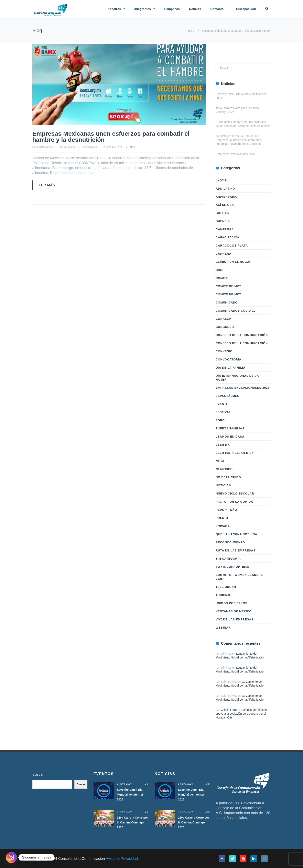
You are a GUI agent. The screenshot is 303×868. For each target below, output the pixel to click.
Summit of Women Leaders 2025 (239, 577)
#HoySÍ (222, 180)
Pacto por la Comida (235, 502)
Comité (222, 278)
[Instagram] (11, 857)
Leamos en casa (230, 437)
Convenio (224, 351)
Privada (223, 526)
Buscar (38, 774)
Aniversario (227, 197)
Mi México (224, 469)
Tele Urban (226, 587)
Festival (223, 412)
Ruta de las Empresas (236, 550)
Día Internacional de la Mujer (237, 378)
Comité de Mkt (229, 286)
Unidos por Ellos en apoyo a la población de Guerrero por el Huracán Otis (242, 714)
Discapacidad (244, 9)
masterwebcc (45, 147)
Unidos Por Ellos (232, 603)
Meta (220, 461)
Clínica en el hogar (234, 262)
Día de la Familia (231, 368)
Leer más (46, 185)
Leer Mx (223, 445)
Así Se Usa (225, 205)
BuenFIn (223, 221)
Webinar (223, 628)
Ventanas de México (234, 611)
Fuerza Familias (230, 428)
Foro (220, 420)
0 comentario (89, 147)
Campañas (172, 9)
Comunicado (227, 302)
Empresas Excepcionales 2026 (235, 154)
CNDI (220, 270)
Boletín (223, 213)
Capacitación (228, 237)
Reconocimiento (230, 542)
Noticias (195, 9)
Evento (222, 404)
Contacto (217, 9)
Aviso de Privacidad (122, 859)
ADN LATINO (225, 189)
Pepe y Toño (226, 510)
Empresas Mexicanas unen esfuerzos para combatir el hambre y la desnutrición (111, 137)
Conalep (223, 319)
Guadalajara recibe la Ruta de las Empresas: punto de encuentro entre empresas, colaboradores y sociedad (239, 140)
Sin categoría (67, 147)
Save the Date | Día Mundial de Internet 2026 (130, 795)
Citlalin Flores (230, 710)
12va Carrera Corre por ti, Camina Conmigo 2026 (133, 822)
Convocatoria (229, 359)
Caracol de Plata (232, 246)
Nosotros (114, 9)
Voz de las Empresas (235, 619)
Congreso (225, 327)
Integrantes (143, 9)
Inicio (191, 31)
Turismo (223, 595)
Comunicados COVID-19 (236, 311)
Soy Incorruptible (233, 567)
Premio (222, 518)
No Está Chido (228, 477)
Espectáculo (228, 396)
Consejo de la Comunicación (242, 335)
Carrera (224, 254)
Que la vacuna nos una (237, 534)
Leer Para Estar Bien (235, 453)
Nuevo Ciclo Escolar (235, 494)
